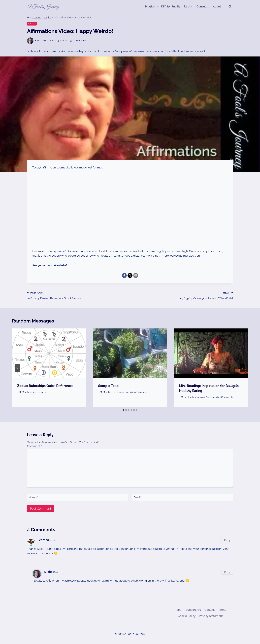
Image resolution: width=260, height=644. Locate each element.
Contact (210, 610)
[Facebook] (124, 275)
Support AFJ (193, 610)
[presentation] (49, 353)
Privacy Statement (211, 616)
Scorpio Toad (108, 386)
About (179, 610)
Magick (32, 24)
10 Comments (141, 392)
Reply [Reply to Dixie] (227, 572)
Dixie (48, 572)
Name (33, 497)
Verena (44, 540)
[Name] (77, 497)
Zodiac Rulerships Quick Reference (45, 386)
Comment (34, 446)
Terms (222, 610)
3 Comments (226, 397)
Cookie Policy (187, 616)
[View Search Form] (230, 7)
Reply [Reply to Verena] (227, 540)
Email (138, 497)
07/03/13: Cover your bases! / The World (183, 295)
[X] (130, 275)
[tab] (123, 410)
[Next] (243, 368)
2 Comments (80, 41)
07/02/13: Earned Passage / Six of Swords (77, 295)
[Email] (136, 275)
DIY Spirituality (171, 6)
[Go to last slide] (17, 368)
